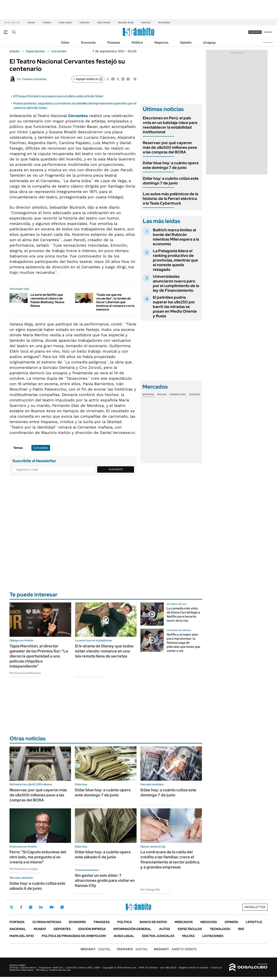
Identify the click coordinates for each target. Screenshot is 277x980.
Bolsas (162, 394)
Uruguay (209, 43)
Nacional (18, 929)
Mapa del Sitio (22, 936)
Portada (17, 922)
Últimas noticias (47, 922)
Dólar (65, 43)
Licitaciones (213, 936)
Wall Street (104, 22)
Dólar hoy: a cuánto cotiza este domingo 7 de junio (171, 181)
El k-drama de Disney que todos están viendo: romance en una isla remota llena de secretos (104, 651)
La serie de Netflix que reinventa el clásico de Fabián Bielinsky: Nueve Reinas (47, 300)
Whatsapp (62, 907)
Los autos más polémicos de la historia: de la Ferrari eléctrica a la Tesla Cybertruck (171, 199)
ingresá (268, 32)
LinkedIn (41, 907)
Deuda (31, 22)
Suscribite (116, 469)
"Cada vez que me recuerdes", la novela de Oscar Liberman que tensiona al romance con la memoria (115, 302)
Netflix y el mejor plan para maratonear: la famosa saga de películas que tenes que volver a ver (183, 643)
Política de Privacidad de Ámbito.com (74, 936)
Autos (164, 929)
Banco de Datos (153, 922)
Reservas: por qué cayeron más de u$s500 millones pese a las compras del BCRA (170, 147)
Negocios (161, 43)
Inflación (84, 22)
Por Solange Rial (150, 890)
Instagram (31, 907)
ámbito (15, 51)
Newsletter (268, 42)
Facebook (21, 907)
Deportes (62, 929)
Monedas (148, 394)
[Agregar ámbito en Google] (88, 79)
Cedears (194, 394)
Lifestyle (254, 922)
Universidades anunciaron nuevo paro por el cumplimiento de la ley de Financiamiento (176, 283)
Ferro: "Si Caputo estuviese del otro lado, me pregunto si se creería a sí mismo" (38, 857)
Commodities (178, 394)
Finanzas (114, 43)
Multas (188, 936)
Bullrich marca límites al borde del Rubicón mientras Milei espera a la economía (176, 237)
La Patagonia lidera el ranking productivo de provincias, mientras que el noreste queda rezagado (175, 260)
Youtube (51, 907)
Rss (241, 929)
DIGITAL (96, 949)
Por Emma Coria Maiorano (25, 673)
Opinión (186, 43)
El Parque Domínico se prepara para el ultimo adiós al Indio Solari (58, 96)
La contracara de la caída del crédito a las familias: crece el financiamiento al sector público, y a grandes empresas (170, 860)
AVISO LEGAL (124, 936)
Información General (132, 929)
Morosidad (164, 22)
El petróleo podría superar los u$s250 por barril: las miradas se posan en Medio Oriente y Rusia (175, 307)
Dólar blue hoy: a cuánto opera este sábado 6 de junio (103, 854)
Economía (88, 43)
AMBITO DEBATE (175, 949)
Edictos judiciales (158, 936)
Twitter (11, 907)
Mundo (40, 929)
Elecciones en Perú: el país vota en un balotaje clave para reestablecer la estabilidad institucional (170, 125)
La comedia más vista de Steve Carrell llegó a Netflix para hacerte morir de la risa (183, 614)
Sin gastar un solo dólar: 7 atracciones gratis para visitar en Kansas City (105, 880)
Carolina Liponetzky (35, 79)
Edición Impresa (92, 929)
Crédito (47, 22)
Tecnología (220, 929)
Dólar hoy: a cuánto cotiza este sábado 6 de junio (37, 886)
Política (137, 43)
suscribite (255, 32)
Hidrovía (146, 22)
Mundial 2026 (126, 22)
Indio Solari (65, 22)
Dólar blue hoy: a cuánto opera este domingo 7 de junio (171, 165)
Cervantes (59, 51)
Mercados (184, 922)
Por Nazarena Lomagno (24, 869)
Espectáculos (35, 51)
